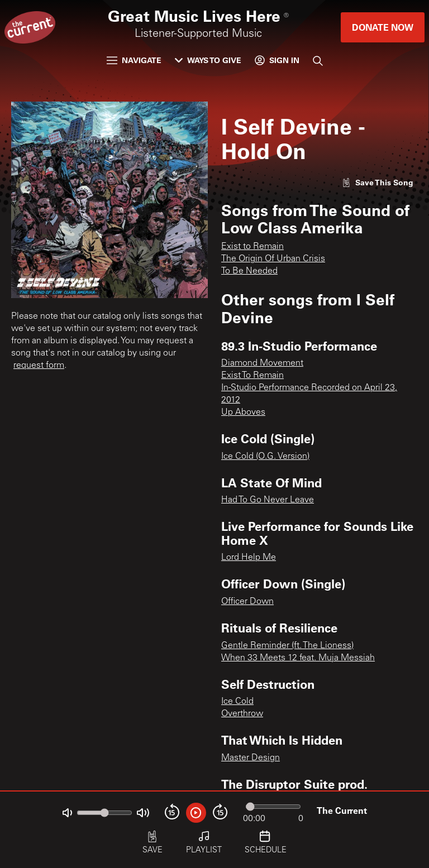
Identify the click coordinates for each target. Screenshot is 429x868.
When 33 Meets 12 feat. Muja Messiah (298, 658)
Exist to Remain (252, 247)
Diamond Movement (262, 363)
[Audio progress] (273, 807)
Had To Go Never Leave (268, 500)
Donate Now (383, 27)
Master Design (251, 758)
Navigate (134, 60)
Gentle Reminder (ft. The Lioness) (287, 646)
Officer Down (247, 602)
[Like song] (378, 182)
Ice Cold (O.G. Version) (265, 457)
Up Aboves (243, 413)
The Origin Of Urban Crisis (273, 259)
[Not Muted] (67, 813)
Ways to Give (208, 60)
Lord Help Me (249, 558)
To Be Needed (249, 271)
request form (39, 366)
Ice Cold (237, 702)
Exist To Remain (252, 376)
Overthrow (242, 714)
